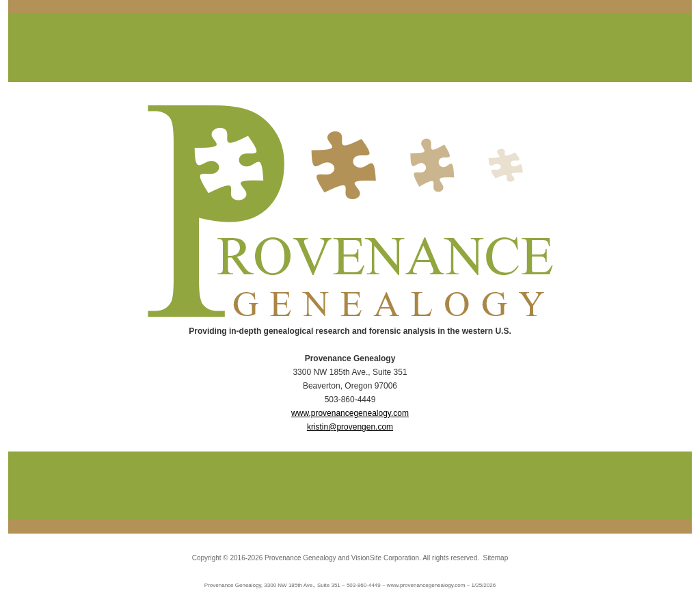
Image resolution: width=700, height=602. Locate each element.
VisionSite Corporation (385, 558)
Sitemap (496, 558)
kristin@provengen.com (350, 427)
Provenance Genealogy (300, 558)
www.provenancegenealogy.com (350, 413)
